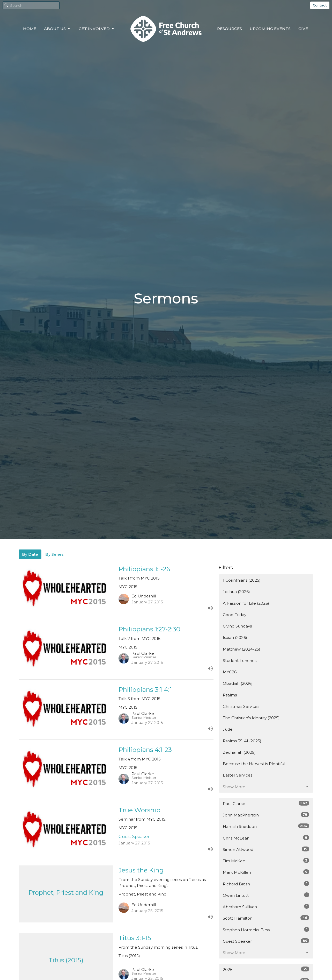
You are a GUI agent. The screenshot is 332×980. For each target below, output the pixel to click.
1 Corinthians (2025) (242, 580)
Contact (320, 5)
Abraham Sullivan (266, 907)
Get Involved (97, 29)
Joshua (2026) (236, 592)
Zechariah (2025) (239, 752)
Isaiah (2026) (235, 637)
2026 (266, 969)
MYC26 (230, 672)
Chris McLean (266, 838)
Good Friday (235, 615)
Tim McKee (266, 861)
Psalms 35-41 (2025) (242, 741)
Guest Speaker (266, 941)
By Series (54, 554)
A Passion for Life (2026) (246, 603)
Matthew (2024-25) (242, 649)
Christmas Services (241, 706)
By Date (30, 554)
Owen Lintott (266, 895)
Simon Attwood (266, 849)
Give (303, 29)
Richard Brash (266, 884)
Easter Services (238, 775)
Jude (228, 729)
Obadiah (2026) (238, 683)
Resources (230, 29)
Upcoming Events (270, 29)
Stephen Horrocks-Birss (266, 930)
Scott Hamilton (266, 918)
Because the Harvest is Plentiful (254, 764)
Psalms (230, 695)
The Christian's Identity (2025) (251, 718)
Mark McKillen (266, 872)
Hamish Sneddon (266, 826)
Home (30, 29)
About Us (57, 29)
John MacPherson (266, 815)
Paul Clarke (266, 803)
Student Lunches (240, 661)
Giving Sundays (237, 626)
